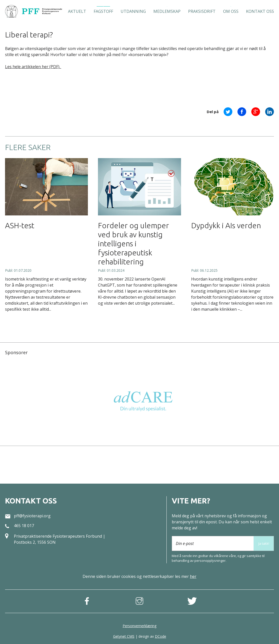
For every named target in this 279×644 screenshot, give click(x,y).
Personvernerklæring (139, 626)
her (193, 576)
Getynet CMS (124, 636)
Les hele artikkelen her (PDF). (33, 67)
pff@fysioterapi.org (32, 516)
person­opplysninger (210, 561)
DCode (161, 636)
